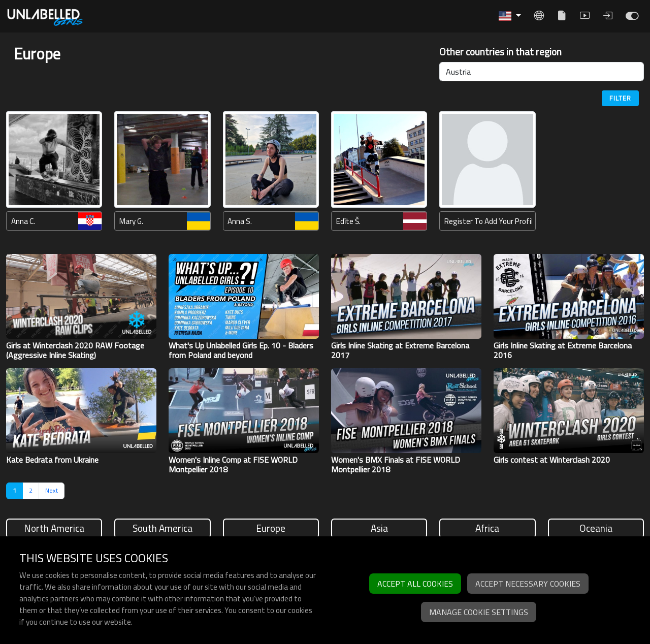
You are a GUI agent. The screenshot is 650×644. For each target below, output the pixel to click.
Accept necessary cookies (528, 584)
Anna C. (23, 221)
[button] (510, 16)
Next (52, 490)
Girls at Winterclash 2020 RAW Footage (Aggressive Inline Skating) (75, 350)
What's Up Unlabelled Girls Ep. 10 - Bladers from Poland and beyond (241, 350)
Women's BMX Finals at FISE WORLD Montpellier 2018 (396, 464)
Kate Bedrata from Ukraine (52, 460)
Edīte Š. (348, 221)
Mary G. (131, 221)
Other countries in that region (500, 52)
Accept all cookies (415, 584)
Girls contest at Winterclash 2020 (552, 460)
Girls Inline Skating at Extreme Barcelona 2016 (563, 350)
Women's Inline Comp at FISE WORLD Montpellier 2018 (233, 464)
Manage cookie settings (479, 612)
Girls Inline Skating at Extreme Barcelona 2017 (400, 350)
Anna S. (240, 221)
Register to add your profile (488, 221)
